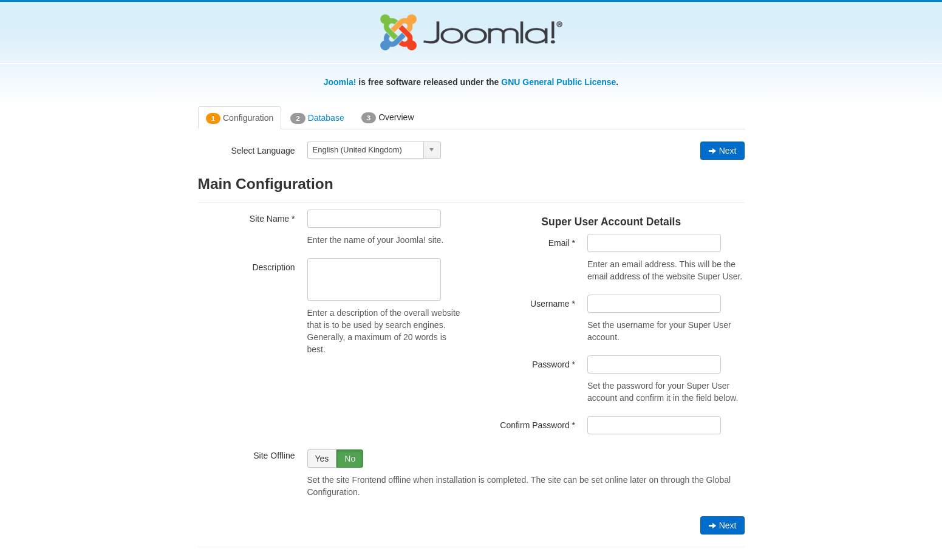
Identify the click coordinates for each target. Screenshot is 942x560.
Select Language (263, 151)
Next (722, 151)
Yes (322, 459)
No (350, 459)
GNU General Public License (558, 82)
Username (553, 304)
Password (554, 364)
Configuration (240, 118)
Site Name (272, 219)
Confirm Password (538, 425)
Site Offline (274, 456)
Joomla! (340, 82)
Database (317, 118)
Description (273, 267)
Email (562, 243)
